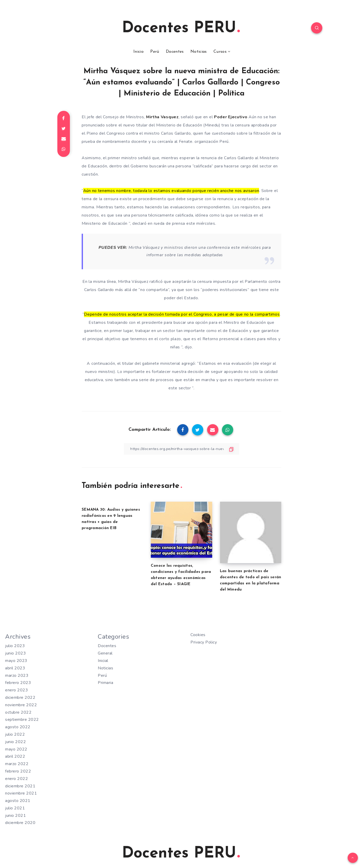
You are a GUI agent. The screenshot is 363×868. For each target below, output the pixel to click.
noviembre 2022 (21, 705)
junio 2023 (15, 653)
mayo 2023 (16, 661)
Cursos (220, 52)
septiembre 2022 (22, 720)
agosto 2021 (18, 801)
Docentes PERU (181, 28)
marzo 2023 (17, 676)
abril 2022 (15, 756)
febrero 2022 (18, 771)
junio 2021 (15, 816)
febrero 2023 (18, 683)
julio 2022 (15, 734)
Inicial (103, 661)
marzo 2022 (17, 764)
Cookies (198, 635)
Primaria (105, 683)
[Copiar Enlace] (181, 449)
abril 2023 (15, 668)
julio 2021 (15, 808)
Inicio (138, 52)
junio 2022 (15, 742)
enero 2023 (17, 690)
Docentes (175, 52)
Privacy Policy (204, 642)
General (105, 653)
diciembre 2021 (20, 786)
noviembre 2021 (21, 793)
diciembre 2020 (20, 823)
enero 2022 (17, 779)
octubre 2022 (18, 712)
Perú (155, 52)
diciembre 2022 (20, 698)
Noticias (199, 52)
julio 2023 (15, 646)
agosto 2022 (18, 727)
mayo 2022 (16, 749)
